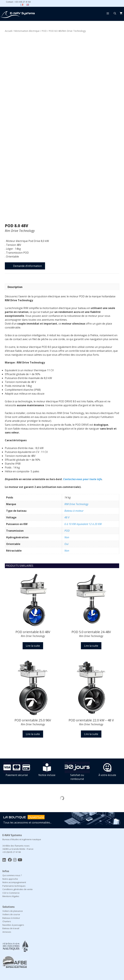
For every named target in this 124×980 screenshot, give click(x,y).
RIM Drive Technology (76, 504)
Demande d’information (27, 266)
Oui (66, 544)
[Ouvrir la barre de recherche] (115, 13)
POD (44, 31)
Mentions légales (11, 896)
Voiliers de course (11, 914)
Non (67, 537)
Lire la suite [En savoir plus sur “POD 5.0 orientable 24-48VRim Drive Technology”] (91, 646)
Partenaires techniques (14, 886)
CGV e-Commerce (11, 893)
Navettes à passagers (13, 925)
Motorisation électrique (27, 31)
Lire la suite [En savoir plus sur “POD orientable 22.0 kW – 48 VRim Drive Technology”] (91, 734)
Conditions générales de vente (18, 889)
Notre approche (10, 879)
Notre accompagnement (14, 882)
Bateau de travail (11, 928)
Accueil (8, 31)
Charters (7, 921)
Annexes (7, 932)
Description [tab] (15, 287)
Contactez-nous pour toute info (82, 479)
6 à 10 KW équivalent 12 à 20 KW (83, 524)
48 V (67, 517)
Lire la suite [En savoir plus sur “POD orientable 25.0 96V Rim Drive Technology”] (33, 734)
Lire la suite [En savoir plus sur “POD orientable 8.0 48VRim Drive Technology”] (33, 646)
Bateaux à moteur (11, 918)
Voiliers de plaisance (13, 911)
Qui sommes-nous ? (12, 875)
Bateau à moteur (74, 511)
